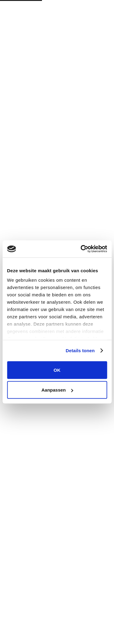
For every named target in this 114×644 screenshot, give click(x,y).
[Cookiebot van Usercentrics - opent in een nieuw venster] (81, 249)
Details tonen (80, 351)
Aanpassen (57, 390)
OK (57, 370)
